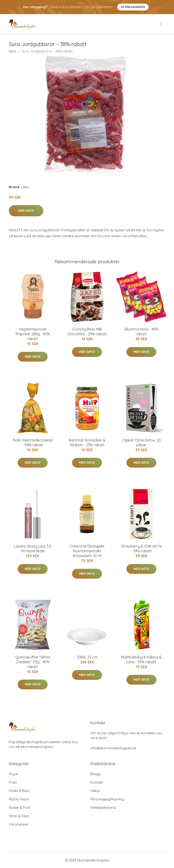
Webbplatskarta (103, 808)
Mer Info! (26, 211)
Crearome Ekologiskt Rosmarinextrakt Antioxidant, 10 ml (87, 551)
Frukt (13, 782)
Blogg (95, 774)
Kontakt (97, 782)
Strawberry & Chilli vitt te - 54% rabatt (141, 549)
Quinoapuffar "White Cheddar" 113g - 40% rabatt (33, 662)
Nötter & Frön (20, 808)
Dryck (13, 774)
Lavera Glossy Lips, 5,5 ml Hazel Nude (33, 549)
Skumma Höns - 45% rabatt (141, 332)
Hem (12, 51)
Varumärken (19, 824)
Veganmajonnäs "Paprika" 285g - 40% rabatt (33, 334)
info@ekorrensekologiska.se (113, 748)
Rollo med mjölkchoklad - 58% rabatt (33, 443)
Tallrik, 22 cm (87, 657)
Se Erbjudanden (133, 7)
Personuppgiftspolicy (107, 799)
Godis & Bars (19, 791)
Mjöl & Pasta (19, 799)
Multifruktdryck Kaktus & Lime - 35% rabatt (141, 660)
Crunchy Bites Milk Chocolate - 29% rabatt (87, 332)
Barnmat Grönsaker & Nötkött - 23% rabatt (87, 443)
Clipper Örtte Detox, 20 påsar (141, 443)
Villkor (95, 791)
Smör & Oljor (19, 816)
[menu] (161, 24)
